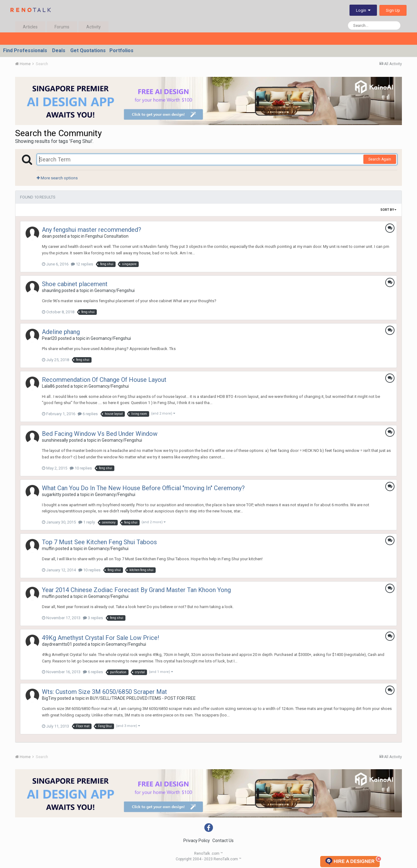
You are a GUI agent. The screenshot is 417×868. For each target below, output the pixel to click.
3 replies (93, 618)
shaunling (51, 290)
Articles (30, 27)
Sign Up (393, 10)
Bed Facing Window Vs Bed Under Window (100, 434)
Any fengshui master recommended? (92, 230)
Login (363, 10)
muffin (48, 549)
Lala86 (48, 386)
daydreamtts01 (57, 644)
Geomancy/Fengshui (114, 290)
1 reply (87, 522)
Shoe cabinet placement (75, 284)
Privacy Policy (197, 841)
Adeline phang (61, 332)
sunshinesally (55, 440)
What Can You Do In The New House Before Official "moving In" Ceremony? (143, 488)
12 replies (82, 264)
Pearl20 (49, 338)
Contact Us (223, 841)
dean (47, 236)
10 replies (81, 468)
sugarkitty (52, 495)
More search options (57, 178)
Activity (94, 27)
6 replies (88, 414)
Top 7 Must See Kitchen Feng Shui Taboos (99, 542)
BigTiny (49, 698)
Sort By (388, 210)
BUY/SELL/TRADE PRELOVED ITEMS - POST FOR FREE (143, 698)
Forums (62, 27)
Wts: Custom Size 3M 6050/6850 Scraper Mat (104, 692)
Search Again (380, 159)
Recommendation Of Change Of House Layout (104, 380)
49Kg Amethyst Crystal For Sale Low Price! (100, 638)
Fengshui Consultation (107, 236)
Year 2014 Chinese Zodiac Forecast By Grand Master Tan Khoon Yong (136, 590)
